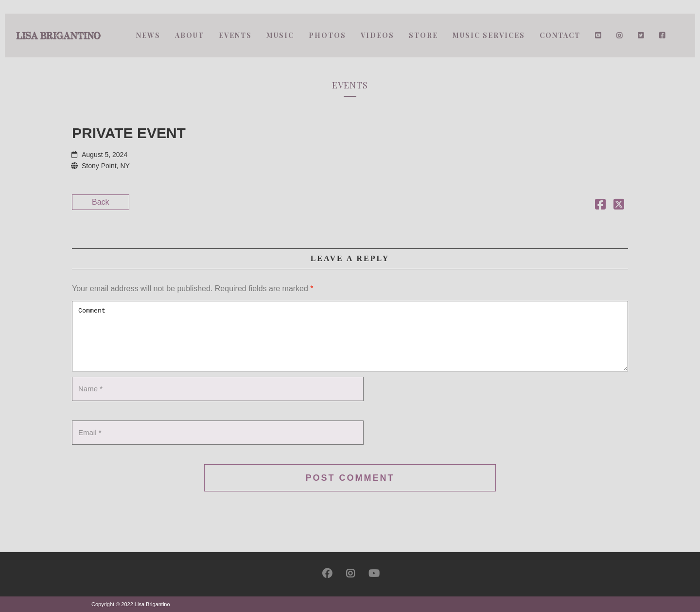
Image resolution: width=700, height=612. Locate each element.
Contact (560, 35)
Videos (377, 35)
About (190, 35)
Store (423, 35)
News (148, 35)
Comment (350, 336)
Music (280, 35)
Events (235, 35)
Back (101, 202)
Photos (327, 35)
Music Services (489, 35)
